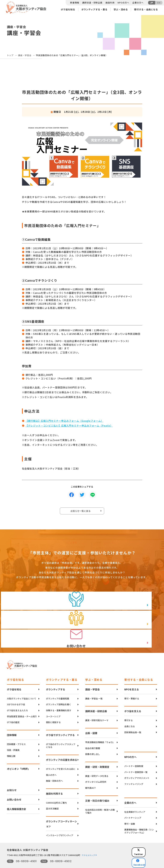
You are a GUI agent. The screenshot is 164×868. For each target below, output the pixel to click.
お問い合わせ (14, 789)
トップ (10, 55)
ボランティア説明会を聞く (59, 695)
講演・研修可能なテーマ (97, 710)
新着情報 (75, 3)
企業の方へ (138, 3)
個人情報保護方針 (17, 799)
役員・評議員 (13, 740)
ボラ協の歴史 (13, 712)
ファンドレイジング (134, 774)
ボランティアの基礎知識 (57, 688)
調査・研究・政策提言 (97, 757)
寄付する (129, 710)
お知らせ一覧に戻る (81, 512)
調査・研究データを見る (97, 766)
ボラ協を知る (68, 9)
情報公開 (11, 746)
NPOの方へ (123, 3)
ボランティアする (56, 679)
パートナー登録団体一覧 (136, 762)
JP (152, 3)
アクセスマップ (88, 845)
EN (159, 3)
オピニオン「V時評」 (18, 759)
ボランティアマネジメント (137, 768)
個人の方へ (51, 765)
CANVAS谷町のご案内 (56, 793)
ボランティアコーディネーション (61, 814)
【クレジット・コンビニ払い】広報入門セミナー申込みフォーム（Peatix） (69, 426)
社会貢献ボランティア (135, 802)
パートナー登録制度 (134, 756)
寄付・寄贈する (132, 688)
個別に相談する (53, 712)
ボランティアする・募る (94, 9)
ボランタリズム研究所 (96, 772)
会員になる (130, 716)
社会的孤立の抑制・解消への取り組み (100, 801)
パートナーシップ (133, 808)
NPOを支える (132, 679)
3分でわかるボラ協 (16, 695)
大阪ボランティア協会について (22, 688)
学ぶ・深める (121, 9)
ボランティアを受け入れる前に (61, 759)
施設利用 (110, 3)
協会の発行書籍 (93, 738)
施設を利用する (54, 783)
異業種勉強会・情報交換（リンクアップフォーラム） (139, 821)
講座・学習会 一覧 (94, 688)
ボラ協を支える (133, 701)
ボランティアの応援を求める (62, 750)
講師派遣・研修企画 (92, 3)
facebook (147, 848)
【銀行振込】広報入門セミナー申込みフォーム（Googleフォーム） (65, 421)
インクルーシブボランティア (60, 825)
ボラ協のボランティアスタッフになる (61, 736)
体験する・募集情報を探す (59, 700)
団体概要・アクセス (16, 734)
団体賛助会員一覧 (133, 722)
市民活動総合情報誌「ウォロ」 (100, 732)
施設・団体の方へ (54, 771)
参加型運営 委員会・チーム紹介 (22, 706)
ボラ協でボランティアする (60, 725)
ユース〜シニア (53, 706)
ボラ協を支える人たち (17, 700)
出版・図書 (91, 723)
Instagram (147, 855)
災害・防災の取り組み (97, 791)
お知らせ (12, 780)
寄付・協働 (130, 814)
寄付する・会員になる (146, 9)
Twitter (146, 840)
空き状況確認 (52, 799)
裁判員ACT (90, 778)
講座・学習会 (25, 55)
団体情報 (12, 725)
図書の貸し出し (93, 744)
